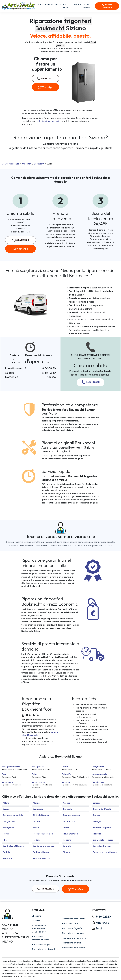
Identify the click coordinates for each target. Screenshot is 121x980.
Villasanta (8, 858)
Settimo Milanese (41, 852)
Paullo (6, 834)
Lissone (37, 821)
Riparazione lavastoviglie (74, 938)
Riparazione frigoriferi (72, 928)
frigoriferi (27, 164)
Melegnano (8, 827)
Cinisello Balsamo (41, 815)
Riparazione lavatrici (72, 943)
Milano (6, 803)
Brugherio (38, 809)
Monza (36, 803)
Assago (67, 803)
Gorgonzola (9, 821)
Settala (6, 852)
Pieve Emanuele (71, 834)
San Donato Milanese (103, 840)
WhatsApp (46, 87)
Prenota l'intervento (107, 6)
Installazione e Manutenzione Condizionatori (39, 929)
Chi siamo (66, 6)
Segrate (67, 846)
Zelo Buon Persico (42, 858)
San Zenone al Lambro (44, 846)
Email (97, 928)
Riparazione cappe (41, 944)
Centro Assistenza (11, 164)
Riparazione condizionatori (45, 949)
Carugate (68, 809)
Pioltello (97, 834)
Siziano (66, 852)
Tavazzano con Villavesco (105, 852)
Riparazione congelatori (73, 919)
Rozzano (67, 840)
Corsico (97, 815)
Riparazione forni (70, 924)
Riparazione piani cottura (74, 948)
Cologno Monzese (72, 815)
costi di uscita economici (47, 121)
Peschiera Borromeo (43, 834)
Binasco (97, 803)
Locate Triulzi (70, 821)
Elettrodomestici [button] (45, 4)
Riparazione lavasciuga (73, 933)
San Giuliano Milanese (13, 846)
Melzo (36, 827)
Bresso (6, 809)
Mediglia (97, 821)
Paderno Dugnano (102, 827)
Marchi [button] (58, 4)
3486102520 (46, 79)
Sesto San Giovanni (102, 846)
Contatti (77, 4)
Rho (5, 840)
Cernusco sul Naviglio (13, 815)
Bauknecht (39, 164)
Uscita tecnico (86, 6)
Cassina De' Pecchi (102, 809)
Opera (66, 827)
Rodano (37, 840)
